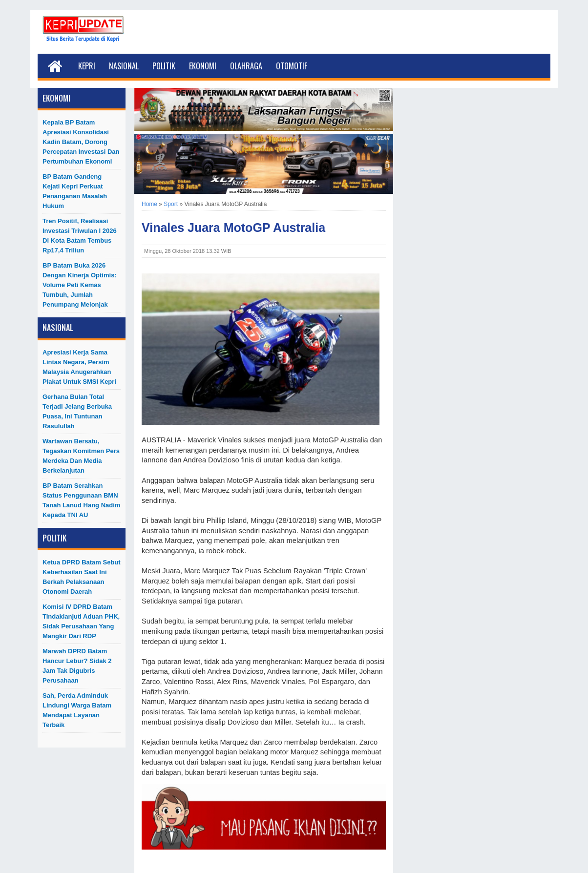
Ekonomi (203, 66)
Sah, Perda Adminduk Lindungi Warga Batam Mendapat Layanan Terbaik (77, 710)
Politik (164, 66)
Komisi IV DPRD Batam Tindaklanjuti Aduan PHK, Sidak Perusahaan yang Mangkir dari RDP (81, 621)
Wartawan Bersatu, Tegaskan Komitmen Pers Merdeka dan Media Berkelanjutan (81, 456)
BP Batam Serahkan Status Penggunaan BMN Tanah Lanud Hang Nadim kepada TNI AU (81, 500)
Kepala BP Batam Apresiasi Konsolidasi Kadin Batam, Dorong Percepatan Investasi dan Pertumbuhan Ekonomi (81, 142)
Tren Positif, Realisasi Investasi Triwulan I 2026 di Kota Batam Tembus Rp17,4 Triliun (80, 236)
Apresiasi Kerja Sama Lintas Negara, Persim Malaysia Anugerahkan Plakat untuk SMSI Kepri (79, 367)
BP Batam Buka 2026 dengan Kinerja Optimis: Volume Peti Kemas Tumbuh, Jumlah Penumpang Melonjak (80, 285)
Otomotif (292, 66)
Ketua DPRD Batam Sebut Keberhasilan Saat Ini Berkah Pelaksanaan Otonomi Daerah (82, 577)
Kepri (87, 66)
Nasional (124, 66)
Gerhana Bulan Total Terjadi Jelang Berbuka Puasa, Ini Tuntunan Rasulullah (77, 411)
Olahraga (246, 66)
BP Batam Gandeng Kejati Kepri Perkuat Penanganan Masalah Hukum (75, 191)
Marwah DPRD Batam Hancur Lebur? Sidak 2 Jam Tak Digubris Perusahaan (77, 666)
